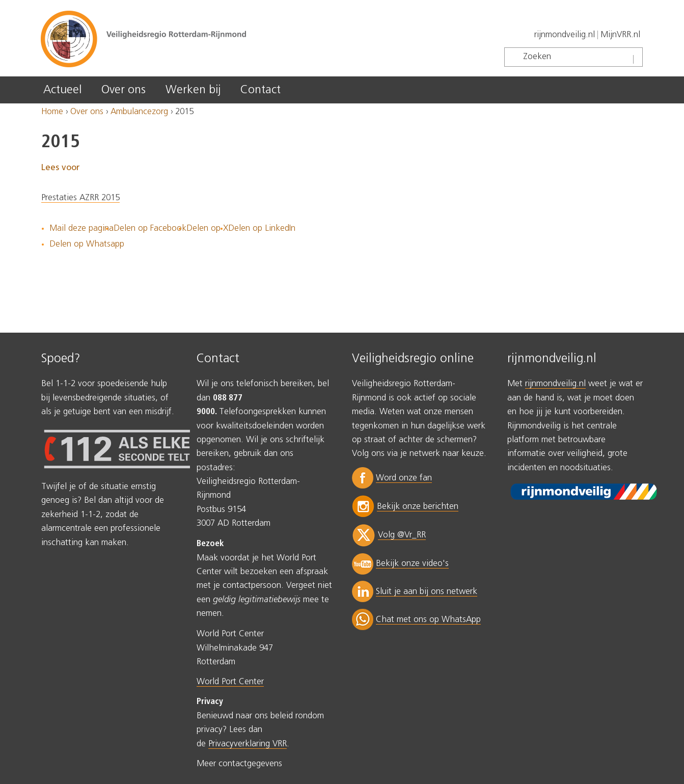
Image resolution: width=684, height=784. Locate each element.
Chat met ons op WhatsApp (428, 620)
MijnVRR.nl (620, 35)
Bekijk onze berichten (418, 507)
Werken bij (193, 90)
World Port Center (230, 682)
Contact (261, 90)
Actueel (62, 90)
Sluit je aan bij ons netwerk (427, 592)
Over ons (124, 90)
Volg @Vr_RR (402, 535)
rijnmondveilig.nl (565, 35)
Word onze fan (404, 478)
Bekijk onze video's (412, 564)
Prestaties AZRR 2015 (80, 198)
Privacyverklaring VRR (248, 744)
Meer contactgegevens (239, 764)
